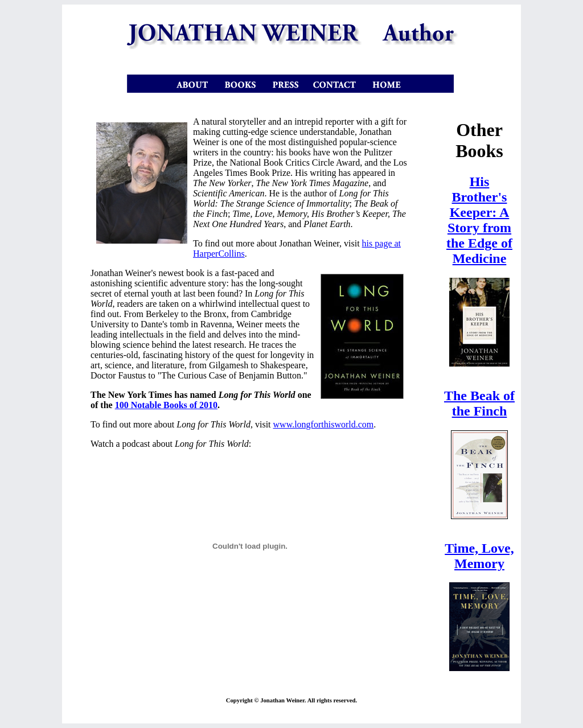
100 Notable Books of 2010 (166, 405)
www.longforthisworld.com (324, 424)
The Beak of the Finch (479, 403)
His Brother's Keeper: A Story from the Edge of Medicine (479, 220)
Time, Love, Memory (479, 556)
